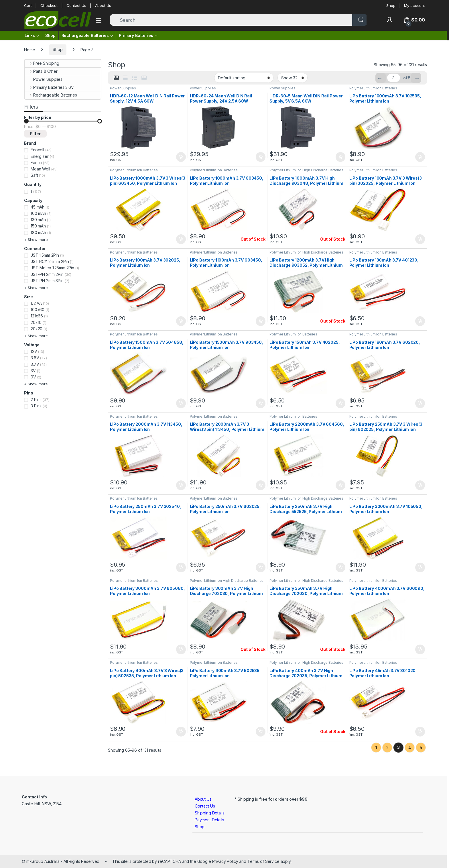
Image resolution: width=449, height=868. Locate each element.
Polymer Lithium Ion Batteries (373, 88)
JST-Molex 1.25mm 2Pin (52, 268)
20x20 (37, 329)
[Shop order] (244, 78)
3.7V (35, 364)
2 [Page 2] (387, 748)
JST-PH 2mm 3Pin (47, 281)
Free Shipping (42, 63)
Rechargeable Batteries (85, 35)
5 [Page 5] (421, 748)
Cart (28, 5)
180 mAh (38, 232)
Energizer (40, 156)
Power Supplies (123, 88)
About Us (103, 5)
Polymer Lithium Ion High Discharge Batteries (306, 170)
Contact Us (76, 5)
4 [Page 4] (410, 748)
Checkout (49, 5)
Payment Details (209, 820)
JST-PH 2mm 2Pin (47, 274)
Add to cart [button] (181, 157)
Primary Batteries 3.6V (49, 87)
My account (414, 5)
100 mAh (38, 213)
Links (30, 35)
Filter (35, 134)
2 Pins (36, 399)
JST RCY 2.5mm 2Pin (50, 261)
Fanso (36, 163)
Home (29, 49)
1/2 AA (36, 303)
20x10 (36, 322)
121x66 (37, 316)
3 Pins (36, 406)
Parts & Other (41, 71)
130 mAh (38, 220)
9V (33, 377)
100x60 (38, 310)
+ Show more (36, 239)
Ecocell (37, 150)
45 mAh (38, 207)
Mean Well (40, 169)
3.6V (35, 358)
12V (34, 351)
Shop (391, 5)
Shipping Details (210, 813)
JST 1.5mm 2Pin (45, 255)
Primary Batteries (136, 35)
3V (33, 371)
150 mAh (38, 226)
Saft (34, 175)
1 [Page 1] (376, 748)
